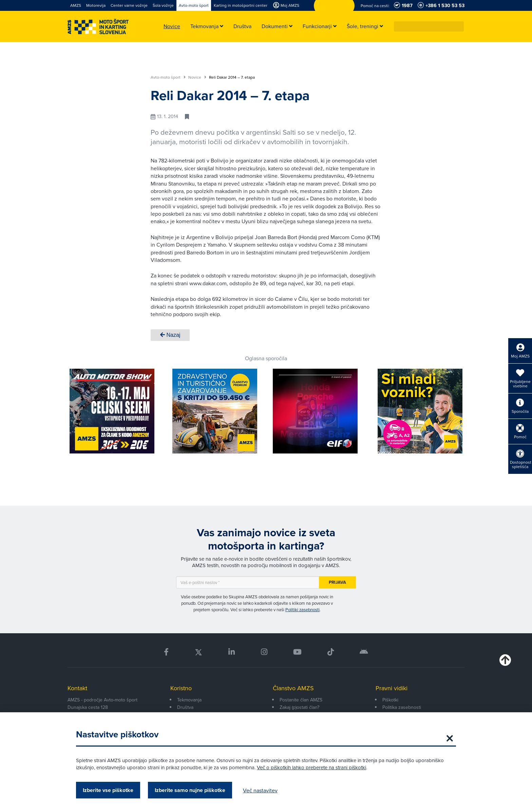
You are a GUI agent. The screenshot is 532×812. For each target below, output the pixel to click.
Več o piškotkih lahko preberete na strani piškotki (311, 767)
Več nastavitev (260, 790)
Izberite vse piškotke (108, 790)
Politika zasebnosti (402, 707)
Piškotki (390, 700)
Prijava (337, 582)
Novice (197, 77)
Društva (185, 707)
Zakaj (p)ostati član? (299, 707)
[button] (459, 26)
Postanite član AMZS (301, 700)
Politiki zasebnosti (302, 610)
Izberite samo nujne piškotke (190, 790)
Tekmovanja (189, 700)
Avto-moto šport (168, 77)
